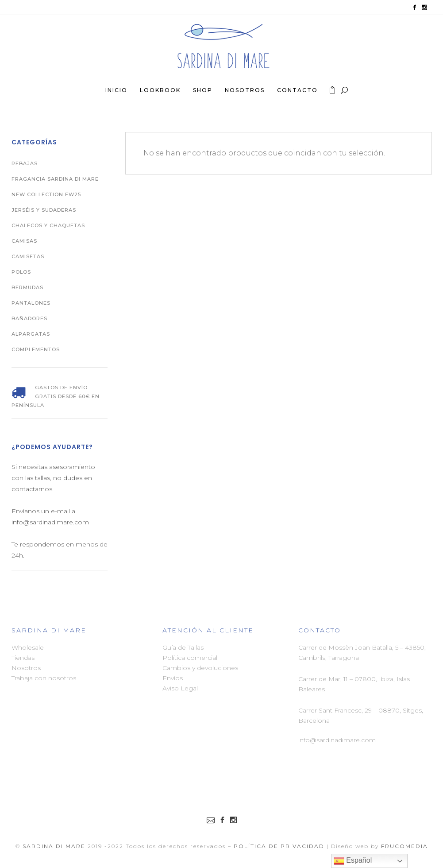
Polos (21, 272)
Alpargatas (31, 334)
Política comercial (190, 658)
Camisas (24, 241)
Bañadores (29, 318)
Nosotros (26, 668)
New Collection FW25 (46, 194)
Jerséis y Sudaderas (44, 210)
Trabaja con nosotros (44, 678)
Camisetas (28, 256)
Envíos (173, 678)
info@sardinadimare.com (337, 740)
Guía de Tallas (183, 647)
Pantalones (31, 303)
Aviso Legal (180, 688)
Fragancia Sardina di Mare (55, 179)
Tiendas (23, 658)
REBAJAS (25, 163)
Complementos (36, 349)
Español (353, 861)
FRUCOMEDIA (404, 846)
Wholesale (28, 647)
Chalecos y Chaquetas (48, 225)
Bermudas (27, 287)
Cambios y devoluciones (200, 668)
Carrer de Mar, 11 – (326, 679)
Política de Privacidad (279, 846)
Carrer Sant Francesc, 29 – (338, 710)
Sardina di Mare (54, 846)
